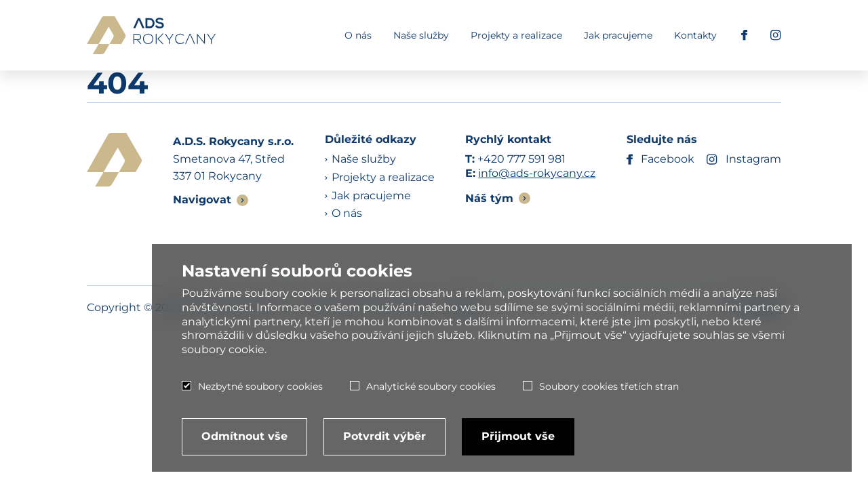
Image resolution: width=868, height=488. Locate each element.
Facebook (660, 160)
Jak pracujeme (618, 35)
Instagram (744, 160)
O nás (358, 35)
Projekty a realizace (516, 35)
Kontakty (695, 35)
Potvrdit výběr (384, 436)
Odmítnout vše (244, 436)
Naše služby (421, 35)
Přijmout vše (518, 436)
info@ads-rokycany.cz (537, 173)
